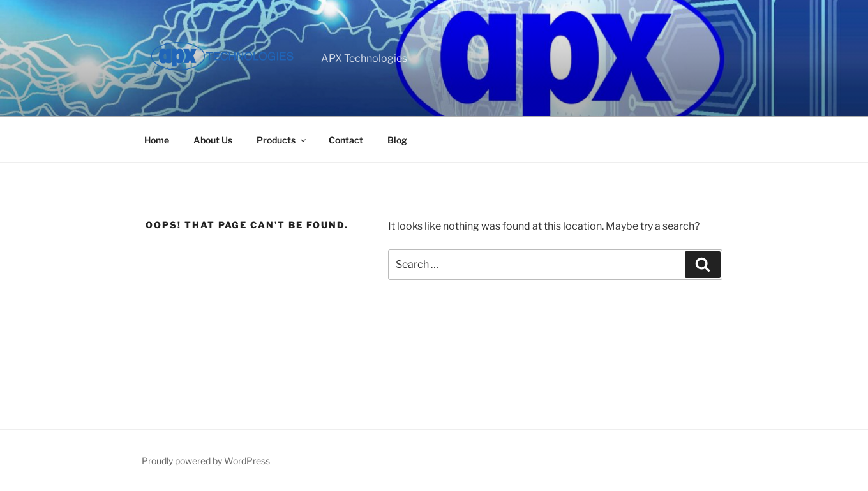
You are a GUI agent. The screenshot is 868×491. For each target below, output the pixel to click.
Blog (397, 140)
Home (157, 140)
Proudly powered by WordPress (206, 461)
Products (282, 140)
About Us (213, 140)
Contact (346, 140)
